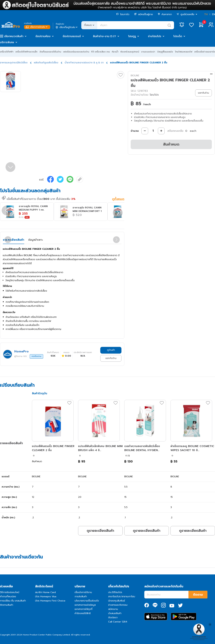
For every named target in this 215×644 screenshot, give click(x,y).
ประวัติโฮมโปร (115, 592)
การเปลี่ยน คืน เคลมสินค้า (13, 601)
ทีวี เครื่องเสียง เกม (101, 52)
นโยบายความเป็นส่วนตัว (87, 601)
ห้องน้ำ (115, 52)
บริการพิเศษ (7, 42)
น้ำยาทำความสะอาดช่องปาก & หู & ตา (84, 63)
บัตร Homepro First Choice (50, 601)
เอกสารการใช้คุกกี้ (83, 609)
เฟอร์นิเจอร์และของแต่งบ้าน (76, 52)
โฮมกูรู (132, 36)
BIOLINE (135, 76)
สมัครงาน (113, 609)
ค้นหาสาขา (165, 14)
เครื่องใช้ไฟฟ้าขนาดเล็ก (26, 52)
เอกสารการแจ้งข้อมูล (85, 605)
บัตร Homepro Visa (46, 597)
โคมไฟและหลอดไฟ (184, 52)
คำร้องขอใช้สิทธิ (83, 613)
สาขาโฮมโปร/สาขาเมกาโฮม (122, 597)
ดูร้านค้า (111, 350)
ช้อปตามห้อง (43, 36)
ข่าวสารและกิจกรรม (118, 605)
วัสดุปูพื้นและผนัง (165, 52)
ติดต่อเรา (113, 618)
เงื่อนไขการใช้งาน (83, 592)
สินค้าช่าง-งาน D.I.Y (104, 36)
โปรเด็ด (178, 36)
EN (214, 14)
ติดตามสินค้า (7, 605)
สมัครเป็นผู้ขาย (144, 14)
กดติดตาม (36, 356)
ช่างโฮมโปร (155, 36)
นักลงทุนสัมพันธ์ (117, 601)
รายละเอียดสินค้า (14, 240)
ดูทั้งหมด (118, 199)
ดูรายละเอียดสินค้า (100, 531)
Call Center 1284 (118, 622)
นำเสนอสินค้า (115, 613)
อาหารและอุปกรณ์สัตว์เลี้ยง (14, 63)
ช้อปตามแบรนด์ (72, 36)
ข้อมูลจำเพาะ (36, 240)
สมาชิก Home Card (45, 592)
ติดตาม (198, 595)
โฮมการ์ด (123, 14)
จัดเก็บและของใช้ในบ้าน (50, 52)
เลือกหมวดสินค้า (14, 36)
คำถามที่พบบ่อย (8, 597)
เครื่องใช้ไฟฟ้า (7, 52)
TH (206, 14)
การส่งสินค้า (81, 597)
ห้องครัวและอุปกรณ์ (130, 52)
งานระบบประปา (148, 52)
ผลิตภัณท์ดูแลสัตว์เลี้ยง (46, 63)
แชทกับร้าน (111, 358)
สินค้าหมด (171, 144)
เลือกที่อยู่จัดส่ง (67, 27)
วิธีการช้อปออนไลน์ (10, 592)
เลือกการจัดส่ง (37, 27)
